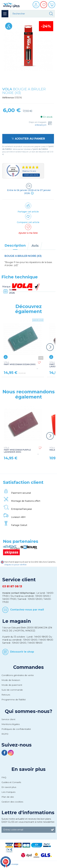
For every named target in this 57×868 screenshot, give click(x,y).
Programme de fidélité (14, 700)
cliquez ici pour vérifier (15, 565)
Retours (6, 695)
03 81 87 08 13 (12, 586)
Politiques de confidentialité (16, 729)
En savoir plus (28, 769)
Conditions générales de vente (18, 675)
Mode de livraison (11, 680)
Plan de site (8, 797)
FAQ (4, 777)
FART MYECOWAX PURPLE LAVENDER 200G (17, 450)
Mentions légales (11, 724)
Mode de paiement (12, 685)
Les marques (8, 792)
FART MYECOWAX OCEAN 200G (20, 363)
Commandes (28, 667)
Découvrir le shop (22, 652)
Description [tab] (15, 245)
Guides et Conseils (11, 782)
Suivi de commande (12, 690)
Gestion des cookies (12, 802)
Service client (8, 719)
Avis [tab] (35, 246)
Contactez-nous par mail (27, 609)
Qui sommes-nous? (29, 711)
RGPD (5, 734)
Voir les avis (31, 175)
